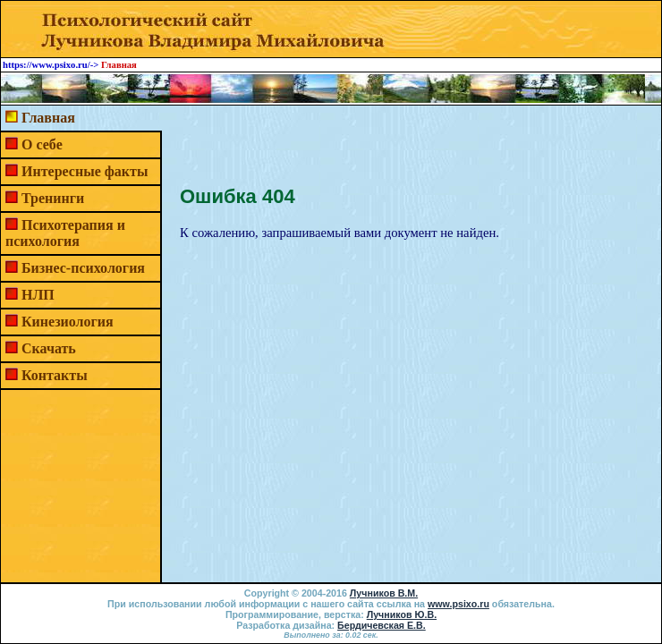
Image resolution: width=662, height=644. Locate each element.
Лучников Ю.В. (402, 614)
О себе (42, 144)
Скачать (49, 348)
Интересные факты (85, 171)
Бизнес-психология (83, 268)
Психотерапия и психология (65, 233)
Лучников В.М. (384, 593)
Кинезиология (68, 322)
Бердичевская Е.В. (382, 625)
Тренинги (53, 198)
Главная (48, 118)
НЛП (38, 295)
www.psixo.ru (458, 604)
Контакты (55, 375)
